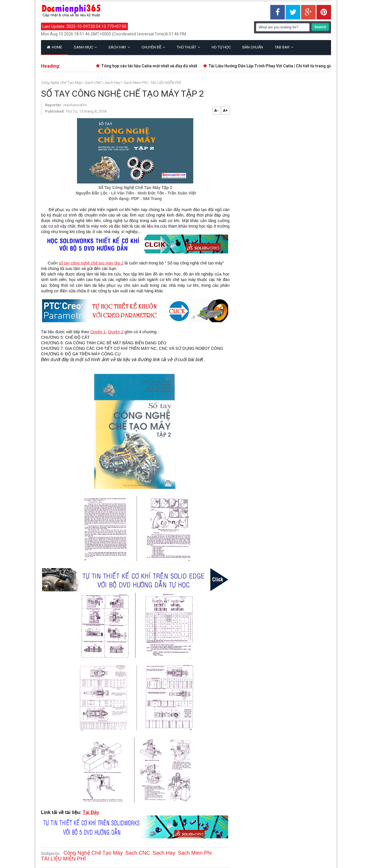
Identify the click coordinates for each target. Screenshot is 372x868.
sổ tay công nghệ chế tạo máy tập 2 (91, 263)
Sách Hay (119, 47)
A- (216, 110)
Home (54, 47)
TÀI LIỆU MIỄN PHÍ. (166, 83)
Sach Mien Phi (135, 83)
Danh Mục (85, 47)
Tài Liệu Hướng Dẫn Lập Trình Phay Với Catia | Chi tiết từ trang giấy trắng (279, 66)
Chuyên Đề (153, 47)
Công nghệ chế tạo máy (62, 83)
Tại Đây (91, 812)
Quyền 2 (116, 332)
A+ (225, 110)
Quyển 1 (98, 332)
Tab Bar (284, 47)
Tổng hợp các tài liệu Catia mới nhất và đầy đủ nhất (151, 66)
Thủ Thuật (188, 47)
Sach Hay (113, 83)
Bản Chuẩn (253, 47)
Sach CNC (93, 83)
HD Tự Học (221, 47)
